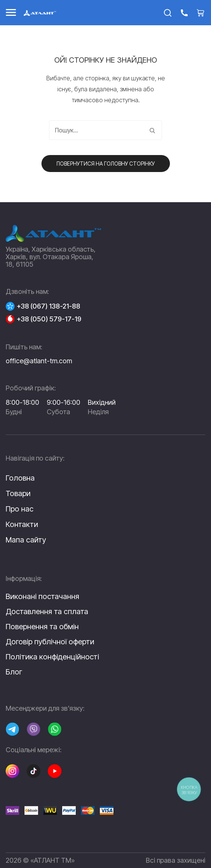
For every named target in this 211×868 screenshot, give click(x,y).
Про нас (20, 509)
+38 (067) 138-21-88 (48, 306)
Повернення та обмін (42, 627)
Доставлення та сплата (47, 611)
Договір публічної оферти (50, 642)
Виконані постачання (42, 596)
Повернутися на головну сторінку (106, 164)
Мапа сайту (26, 540)
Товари (18, 493)
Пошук (152, 130)
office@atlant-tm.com (39, 361)
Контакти (22, 524)
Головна (20, 478)
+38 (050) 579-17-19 (49, 319)
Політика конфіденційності (52, 657)
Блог (14, 672)
